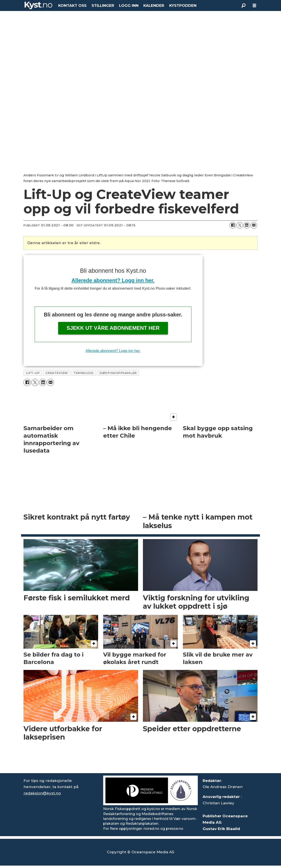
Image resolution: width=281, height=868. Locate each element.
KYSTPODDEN (183, 5)
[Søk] (243, 5)
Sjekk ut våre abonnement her (113, 328)
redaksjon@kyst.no (42, 793)
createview (57, 373)
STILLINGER (103, 5)
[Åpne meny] (254, 6)
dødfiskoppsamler (118, 373)
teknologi (84, 373)
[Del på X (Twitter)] (240, 225)
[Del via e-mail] (254, 225)
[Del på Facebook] (233, 225)
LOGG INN (129, 5)
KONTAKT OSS (72, 5)
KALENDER (154, 5)
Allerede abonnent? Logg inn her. (113, 280)
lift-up (33, 373)
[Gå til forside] (38, 5)
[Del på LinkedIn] (247, 225)
